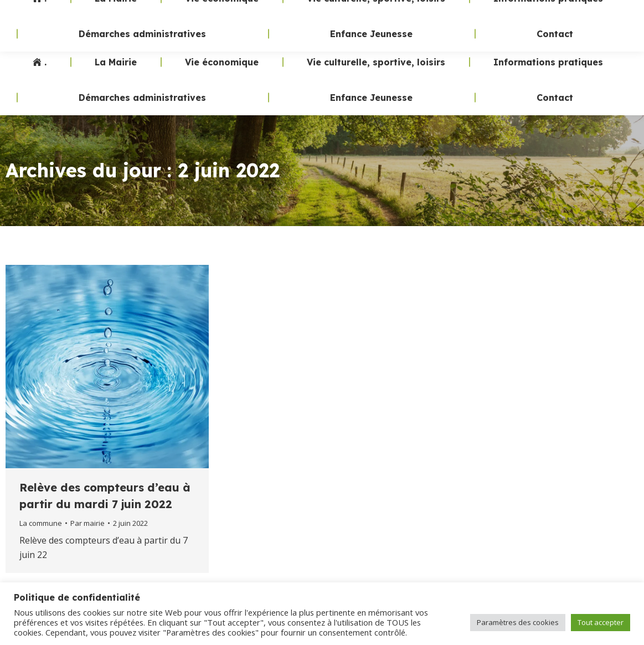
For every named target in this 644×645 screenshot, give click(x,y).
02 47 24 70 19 (433, 22)
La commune (41, 523)
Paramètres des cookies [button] (518, 622)
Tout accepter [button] (601, 622)
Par (87, 523)
